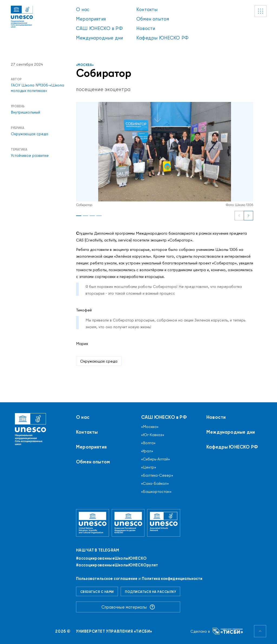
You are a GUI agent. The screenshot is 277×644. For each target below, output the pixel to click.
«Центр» (149, 467)
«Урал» (147, 451)
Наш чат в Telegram (98, 550)
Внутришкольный (25, 112)
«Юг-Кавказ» (153, 435)
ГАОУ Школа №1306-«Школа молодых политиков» (37, 88)
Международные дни (99, 38)
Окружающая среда (99, 361)
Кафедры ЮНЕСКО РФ (162, 38)
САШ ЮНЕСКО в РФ (99, 28)
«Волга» (148, 443)
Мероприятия (91, 19)
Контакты (147, 9)
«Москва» (85, 65)
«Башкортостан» (156, 492)
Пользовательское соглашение (107, 578)
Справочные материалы (128, 607)
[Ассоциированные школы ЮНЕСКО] (164, 523)
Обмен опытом (153, 19)
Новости (146, 28)
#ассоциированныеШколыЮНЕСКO (111, 558)
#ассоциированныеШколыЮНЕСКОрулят (117, 565)
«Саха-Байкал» (155, 483)
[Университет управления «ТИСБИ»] (228, 631)
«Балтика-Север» (157, 475)
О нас (83, 9)
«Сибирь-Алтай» (156, 459)
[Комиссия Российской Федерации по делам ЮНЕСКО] (128, 523)
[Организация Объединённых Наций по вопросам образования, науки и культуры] (93, 523)
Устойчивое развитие (30, 155)
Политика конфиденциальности (172, 578)
